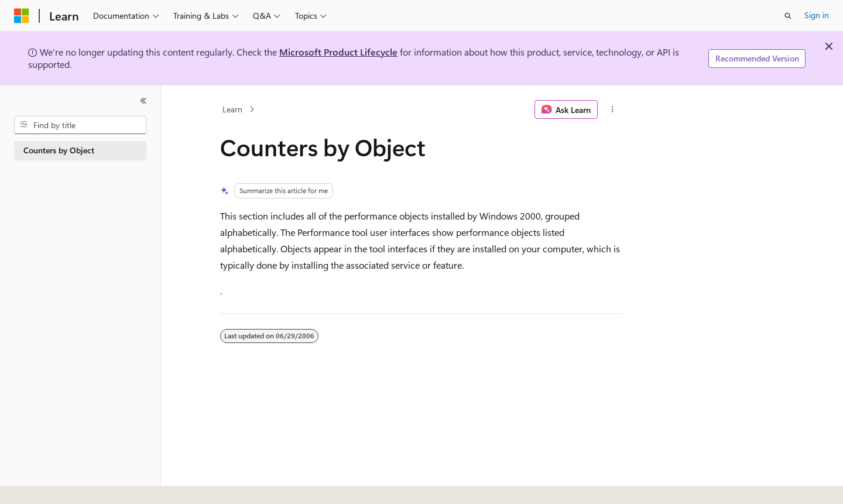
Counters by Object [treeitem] (59, 150)
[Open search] (788, 16)
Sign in (817, 15)
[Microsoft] (22, 16)
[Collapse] (143, 101)
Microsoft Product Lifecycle (338, 52)
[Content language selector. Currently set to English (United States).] (68, 482)
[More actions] (613, 109)
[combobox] (80, 125)
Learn (232, 109)
